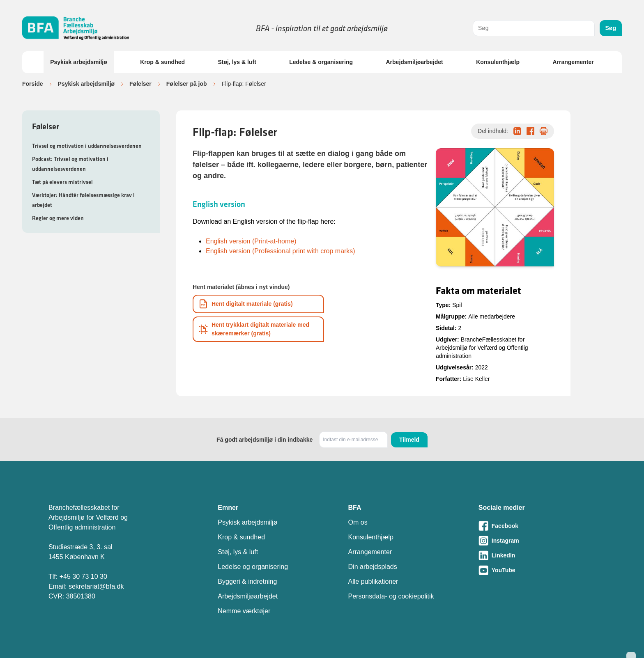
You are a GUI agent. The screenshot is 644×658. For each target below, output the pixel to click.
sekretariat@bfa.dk (96, 586)
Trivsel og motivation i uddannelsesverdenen (87, 146)
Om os (358, 522)
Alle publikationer (373, 581)
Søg (611, 28)
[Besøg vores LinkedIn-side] (537, 555)
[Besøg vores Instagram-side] (537, 541)
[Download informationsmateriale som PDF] (258, 304)
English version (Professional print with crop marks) (281, 251)
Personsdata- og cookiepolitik (391, 596)
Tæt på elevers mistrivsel (62, 182)
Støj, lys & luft (237, 62)
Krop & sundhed (162, 62)
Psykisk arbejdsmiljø (79, 62)
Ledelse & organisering (321, 62)
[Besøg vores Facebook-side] (537, 526)
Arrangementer (573, 62)
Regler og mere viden (58, 218)
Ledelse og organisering (253, 567)
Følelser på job (187, 84)
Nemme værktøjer (244, 611)
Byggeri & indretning (247, 581)
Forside (33, 84)
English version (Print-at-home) (251, 241)
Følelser (140, 84)
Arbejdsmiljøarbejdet (414, 62)
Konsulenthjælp (498, 62)
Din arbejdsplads (373, 567)
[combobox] (534, 28)
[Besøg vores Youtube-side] (537, 570)
